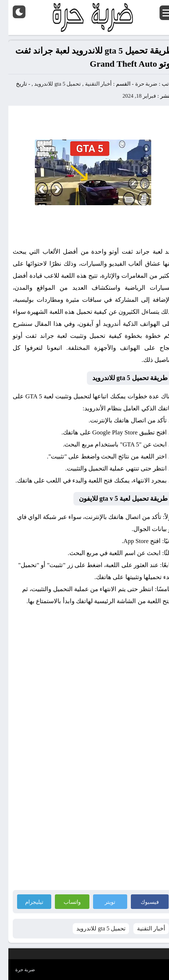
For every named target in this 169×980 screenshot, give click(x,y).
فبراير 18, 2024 (131, 96)
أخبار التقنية (90, 84)
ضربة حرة (137, 84)
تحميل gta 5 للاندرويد (49, 84)
